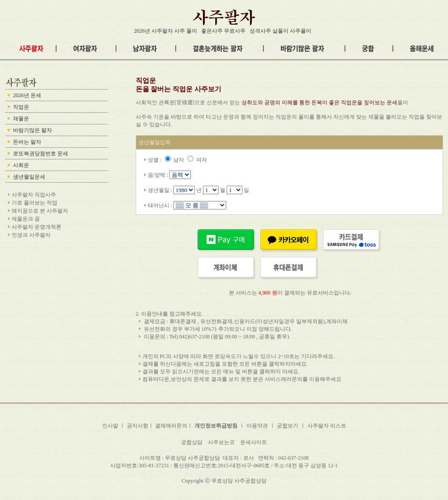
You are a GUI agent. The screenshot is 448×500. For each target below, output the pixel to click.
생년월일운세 (29, 177)
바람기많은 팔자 (32, 130)
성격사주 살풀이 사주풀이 (280, 31)
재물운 (21, 119)
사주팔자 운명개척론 (37, 227)
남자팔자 (198, 473)
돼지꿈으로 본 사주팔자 (40, 211)
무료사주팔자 (170, 473)
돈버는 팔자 (27, 142)
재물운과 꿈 (26, 219)
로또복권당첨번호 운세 (41, 154)
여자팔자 (221, 473)
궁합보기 (288, 426)
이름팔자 (307, 473)
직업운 (21, 107)
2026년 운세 (27, 95)
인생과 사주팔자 (31, 235)
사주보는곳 (221, 442)
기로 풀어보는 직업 (34, 203)
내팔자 (241, 473)
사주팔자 (142, 473)
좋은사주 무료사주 (223, 31)
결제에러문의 (171, 426)
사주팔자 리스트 (327, 426)
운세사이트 (254, 442)
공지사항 (138, 426)
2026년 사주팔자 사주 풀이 (166, 31)
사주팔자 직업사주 (34, 195)
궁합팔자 (261, 473)
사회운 (21, 165)
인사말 (111, 426)
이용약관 (257, 426)
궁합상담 (192, 442)
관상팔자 (284, 473)
